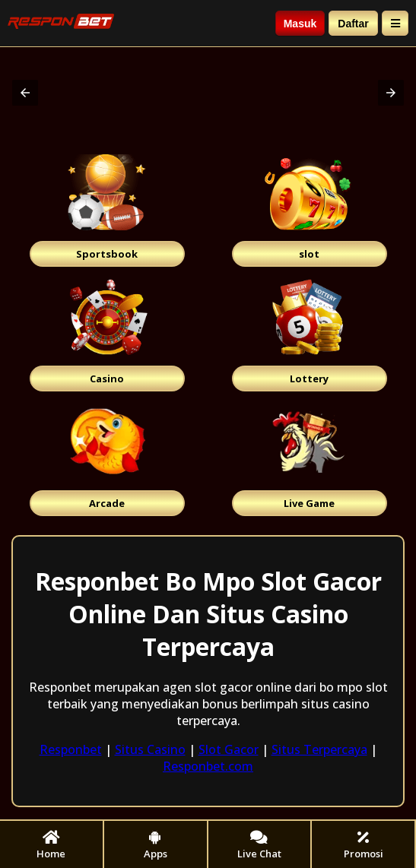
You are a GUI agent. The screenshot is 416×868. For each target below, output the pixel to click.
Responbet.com (208, 766)
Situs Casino (150, 749)
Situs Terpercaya (319, 749)
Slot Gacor (229, 749)
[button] (25, 93)
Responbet (71, 749)
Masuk (300, 24)
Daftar (353, 24)
